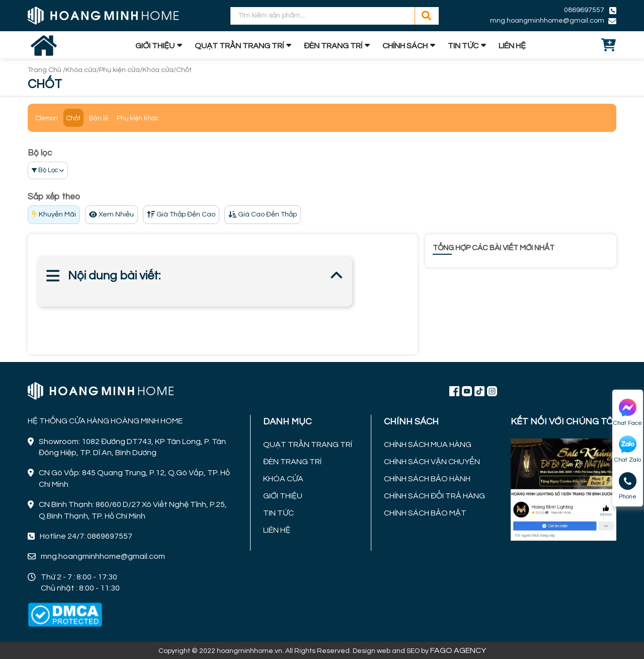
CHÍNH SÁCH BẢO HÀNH (427, 479)
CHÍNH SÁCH (405, 46)
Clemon (47, 118)
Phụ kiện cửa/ (121, 70)
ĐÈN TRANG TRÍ (333, 46)
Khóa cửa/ (82, 70)
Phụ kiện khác (138, 118)
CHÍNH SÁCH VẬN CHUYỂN (432, 462)
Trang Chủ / (47, 70)
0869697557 (584, 10)
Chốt (184, 70)
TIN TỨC (463, 46)
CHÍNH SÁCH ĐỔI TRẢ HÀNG (434, 496)
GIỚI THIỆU (155, 46)
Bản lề (99, 118)
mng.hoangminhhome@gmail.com (547, 21)
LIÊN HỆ (512, 46)
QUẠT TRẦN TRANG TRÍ (239, 46)
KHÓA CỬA (283, 479)
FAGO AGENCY (458, 650)
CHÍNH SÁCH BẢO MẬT (425, 513)
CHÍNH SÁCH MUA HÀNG (428, 445)
